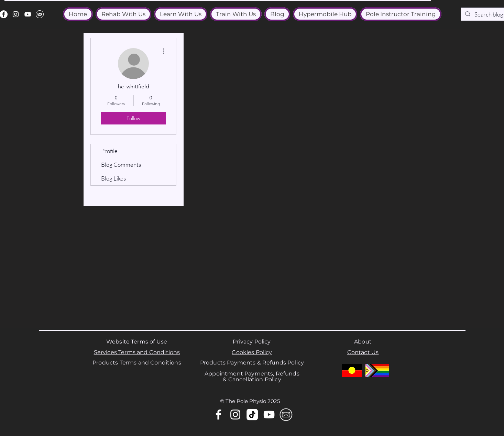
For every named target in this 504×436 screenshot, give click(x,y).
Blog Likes (113, 178)
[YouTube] (28, 14)
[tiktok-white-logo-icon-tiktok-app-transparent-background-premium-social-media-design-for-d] (252, 415)
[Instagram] (16, 14)
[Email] (286, 415)
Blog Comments (121, 165)
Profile (109, 151)
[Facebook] (218, 415)
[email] (40, 14)
